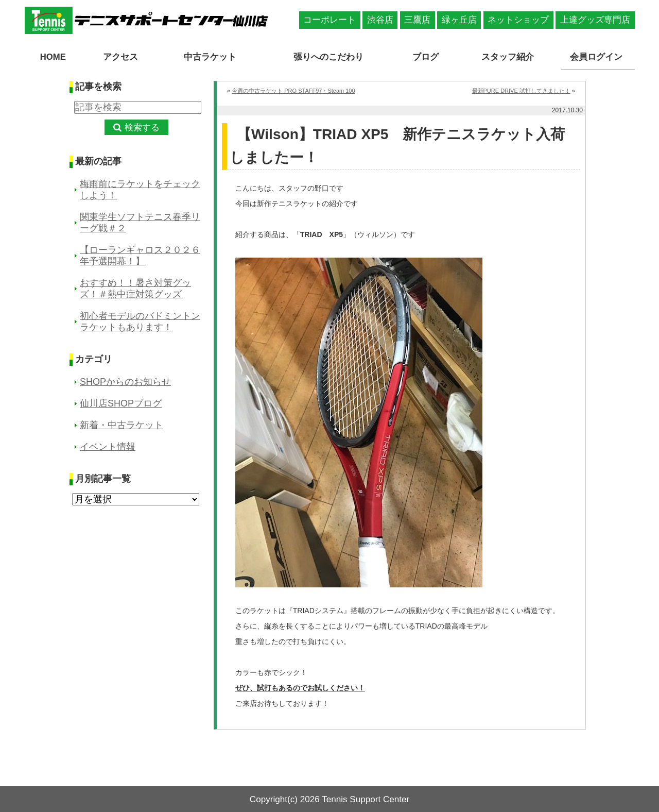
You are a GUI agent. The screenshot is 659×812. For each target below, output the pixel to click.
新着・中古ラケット (122, 425)
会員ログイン (598, 57)
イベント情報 (108, 446)
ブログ (427, 57)
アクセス (119, 57)
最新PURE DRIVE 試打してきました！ (521, 90)
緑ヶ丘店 (459, 20)
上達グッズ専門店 (595, 20)
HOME (53, 57)
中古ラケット (208, 57)
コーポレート (329, 20)
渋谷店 (380, 20)
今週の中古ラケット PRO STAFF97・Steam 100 (293, 90)
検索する (142, 127)
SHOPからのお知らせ (125, 381)
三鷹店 (417, 20)
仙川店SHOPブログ (121, 403)
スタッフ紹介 (509, 57)
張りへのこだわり (329, 57)
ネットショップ (518, 20)
